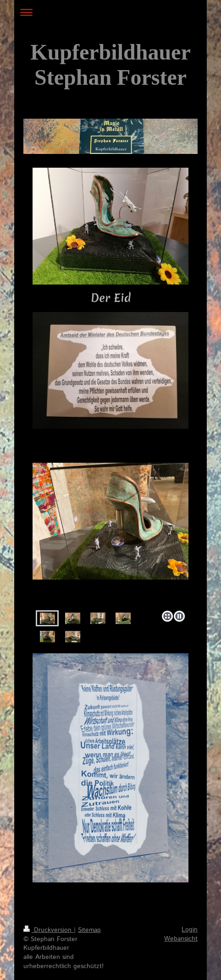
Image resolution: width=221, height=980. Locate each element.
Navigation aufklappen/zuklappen (110, 12)
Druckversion (49, 930)
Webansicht (181, 939)
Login (190, 930)
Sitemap (89, 930)
